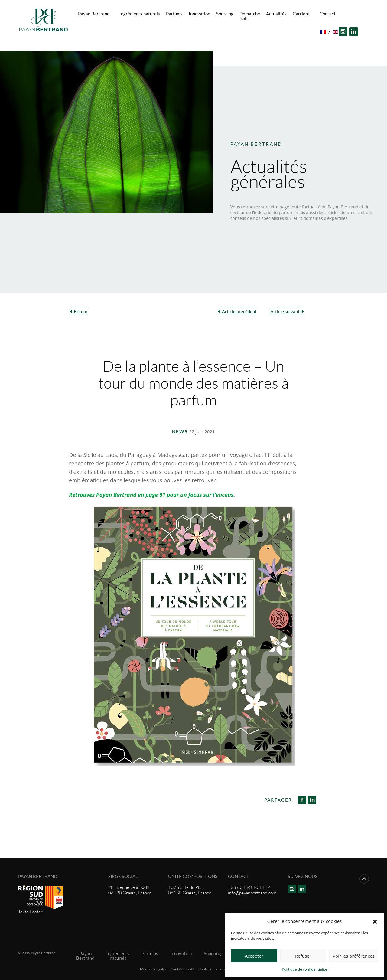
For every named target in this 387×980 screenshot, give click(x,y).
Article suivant (285, 311)
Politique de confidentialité (304, 969)
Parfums (174, 14)
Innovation (199, 14)
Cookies (205, 969)
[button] (375, 921)
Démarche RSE (250, 16)
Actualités (276, 14)
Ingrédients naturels (140, 14)
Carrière (301, 14)
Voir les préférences (354, 956)
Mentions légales (153, 969)
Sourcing (225, 14)
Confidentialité (182, 969)
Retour (81, 311)
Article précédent (239, 311)
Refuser (303, 956)
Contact (328, 14)
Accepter (254, 956)
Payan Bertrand (94, 14)
